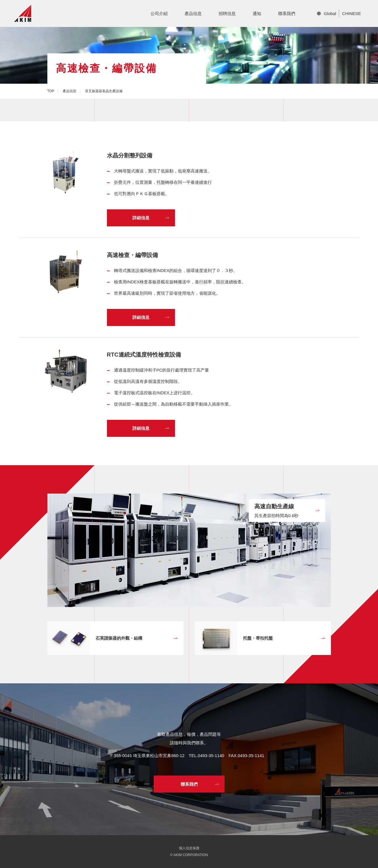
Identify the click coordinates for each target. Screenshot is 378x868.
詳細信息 (141, 218)
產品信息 (193, 13)
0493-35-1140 (211, 756)
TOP (51, 91)
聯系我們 (287, 13)
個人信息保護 (189, 848)
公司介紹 (159, 13)
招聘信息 (227, 13)
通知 (257, 13)
